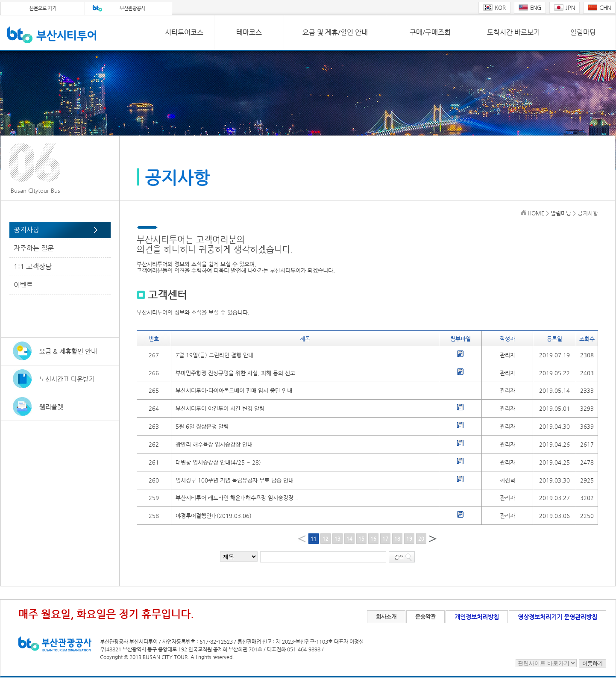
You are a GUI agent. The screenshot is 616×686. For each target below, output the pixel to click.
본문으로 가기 (43, 8)
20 (421, 539)
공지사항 (26, 230)
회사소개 (386, 617)
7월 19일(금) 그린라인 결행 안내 (214, 355)
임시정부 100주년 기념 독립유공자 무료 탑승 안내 (235, 480)
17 (385, 539)
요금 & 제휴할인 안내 (68, 351)
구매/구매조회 (430, 32)
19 (409, 539)
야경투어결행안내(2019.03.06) (214, 516)
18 (397, 539)
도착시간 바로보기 (513, 32)
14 (349, 539)
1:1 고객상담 (33, 266)
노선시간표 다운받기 (67, 379)
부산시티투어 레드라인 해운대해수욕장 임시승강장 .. (237, 498)
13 (337, 539)
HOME (536, 213)
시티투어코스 (184, 32)
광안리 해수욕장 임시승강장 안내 (214, 444)
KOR (494, 7)
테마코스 (249, 32)
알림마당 (583, 32)
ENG (530, 7)
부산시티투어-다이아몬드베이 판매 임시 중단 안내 (234, 390)
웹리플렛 (51, 407)
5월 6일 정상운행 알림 (202, 426)
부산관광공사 (132, 8)
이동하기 (593, 664)
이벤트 (23, 285)
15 (361, 539)
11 (314, 539)
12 (326, 539)
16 (373, 539)
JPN (565, 7)
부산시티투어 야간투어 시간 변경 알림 (220, 408)
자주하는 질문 (34, 248)
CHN (599, 7)
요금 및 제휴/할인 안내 (335, 32)
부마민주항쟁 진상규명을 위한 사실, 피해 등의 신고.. (237, 373)
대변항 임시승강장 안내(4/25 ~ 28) (218, 462)
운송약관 (425, 617)
